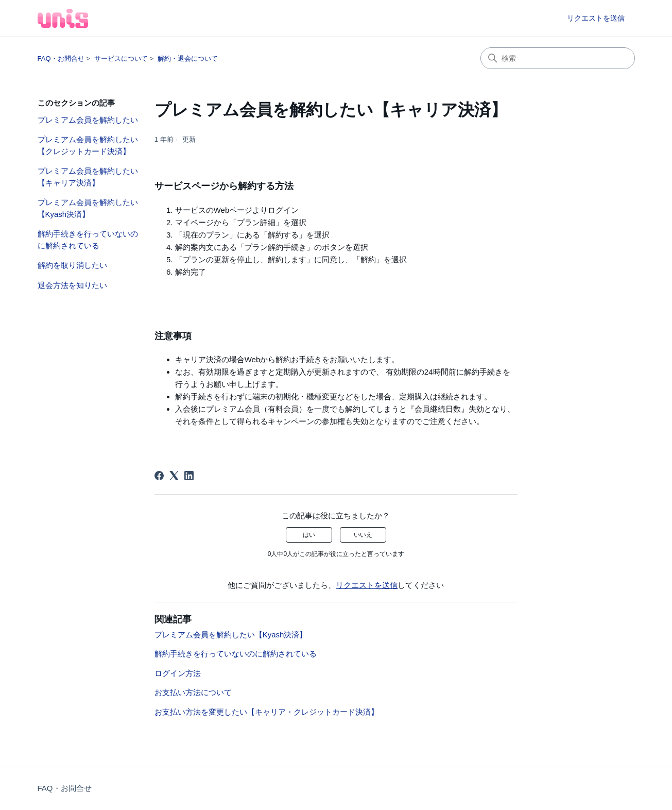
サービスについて (121, 58)
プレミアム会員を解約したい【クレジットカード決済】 (88, 145)
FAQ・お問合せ (61, 58)
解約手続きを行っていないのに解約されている (88, 240)
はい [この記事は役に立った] (309, 535)
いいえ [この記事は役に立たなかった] (363, 535)
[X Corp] (174, 476)
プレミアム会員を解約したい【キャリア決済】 (88, 177)
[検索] (558, 58)
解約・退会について (188, 58)
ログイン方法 (178, 673)
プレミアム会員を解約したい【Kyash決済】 (88, 208)
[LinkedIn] (189, 476)
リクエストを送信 (596, 18)
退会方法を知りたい (72, 285)
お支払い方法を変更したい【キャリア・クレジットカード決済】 (266, 712)
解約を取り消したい (72, 265)
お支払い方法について (193, 692)
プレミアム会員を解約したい (88, 120)
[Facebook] (159, 476)
